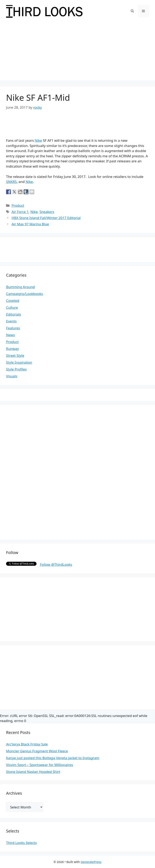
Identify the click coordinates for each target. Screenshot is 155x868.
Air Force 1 (20, 212)
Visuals (12, 376)
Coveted (13, 301)
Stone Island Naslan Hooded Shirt (33, 772)
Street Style (15, 355)
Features (13, 328)
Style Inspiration (19, 362)
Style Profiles (16, 369)
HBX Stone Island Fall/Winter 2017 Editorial (46, 218)
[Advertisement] (77, 52)
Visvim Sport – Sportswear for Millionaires (40, 765)
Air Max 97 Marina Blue (30, 224)
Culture (12, 307)
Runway (12, 349)
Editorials (14, 314)
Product (18, 205)
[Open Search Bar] (132, 11)
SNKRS (11, 182)
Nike (38, 140)
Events (11, 321)
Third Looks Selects (21, 843)
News (10, 335)
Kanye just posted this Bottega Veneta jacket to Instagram (53, 758)
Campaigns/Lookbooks (25, 294)
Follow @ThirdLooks (56, 564)
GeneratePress (91, 862)
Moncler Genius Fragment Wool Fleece (37, 751)
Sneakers (47, 212)
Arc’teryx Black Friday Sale (27, 744)
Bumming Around (20, 287)
